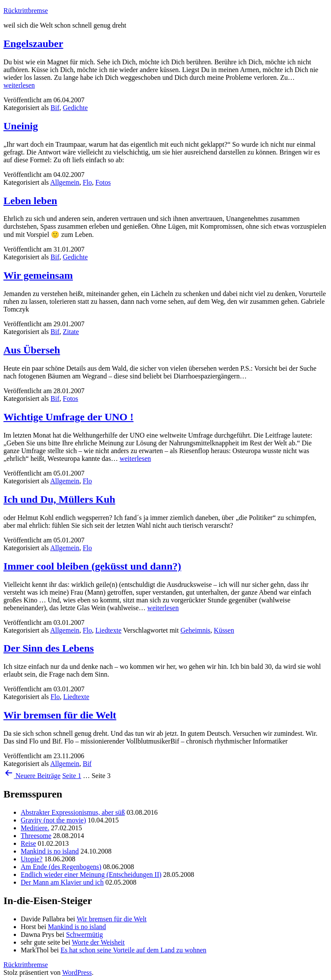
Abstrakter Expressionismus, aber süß (73, 812)
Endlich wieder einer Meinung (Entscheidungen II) (91, 874)
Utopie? (32, 859)
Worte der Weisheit (98, 942)
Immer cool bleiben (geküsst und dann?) (92, 566)
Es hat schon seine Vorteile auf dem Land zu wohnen (133, 950)
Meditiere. (35, 828)
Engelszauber (33, 44)
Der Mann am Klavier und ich (62, 882)
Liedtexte (108, 630)
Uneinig (21, 126)
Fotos (103, 182)
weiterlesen (19, 85)
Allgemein (65, 182)
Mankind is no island (50, 851)
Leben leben (30, 201)
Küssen (224, 630)
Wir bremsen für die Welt (60, 715)
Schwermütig (84, 934)
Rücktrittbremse (26, 11)
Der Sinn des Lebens (49, 648)
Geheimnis (195, 630)
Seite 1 (72, 776)
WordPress (77, 972)
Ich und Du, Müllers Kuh (59, 499)
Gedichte (75, 108)
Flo (87, 182)
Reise (28, 843)
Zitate (71, 332)
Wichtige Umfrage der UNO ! (69, 417)
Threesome (36, 836)
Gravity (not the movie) (53, 820)
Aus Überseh (32, 350)
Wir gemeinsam (38, 275)
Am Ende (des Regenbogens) (61, 867)
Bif (55, 108)
